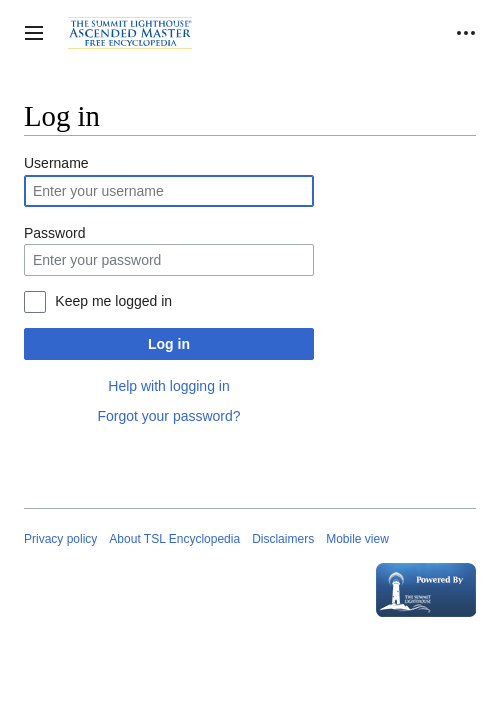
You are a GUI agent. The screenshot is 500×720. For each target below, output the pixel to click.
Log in (169, 344)
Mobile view (357, 539)
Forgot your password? (168, 416)
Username (56, 163)
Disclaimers (283, 539)
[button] (34, 33)
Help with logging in (168, 386)
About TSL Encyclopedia (174, 539)
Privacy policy (60, 539)
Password (54, 233)
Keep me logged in (113, 301)
